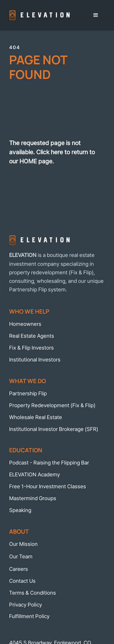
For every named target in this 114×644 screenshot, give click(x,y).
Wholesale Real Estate (36, 417)
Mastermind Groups (33, 498)
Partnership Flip (28, 393)
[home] (40, 15)
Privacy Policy (26, 605)
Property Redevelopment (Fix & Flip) (52, 405)
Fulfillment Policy (29, 616)
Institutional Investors (35, 359)
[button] (96, 15)
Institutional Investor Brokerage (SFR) (54, 429)
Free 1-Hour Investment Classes (48, 486)
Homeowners (25, 324)
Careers (19, 569)
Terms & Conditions (33, 593)
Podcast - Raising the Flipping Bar (49, 463)
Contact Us (22, 581)
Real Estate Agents (32, 336)
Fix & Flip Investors (31, 348)
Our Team (21, 556)
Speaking (20, 510)
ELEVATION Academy (35, 474)
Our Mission (23, 544)
